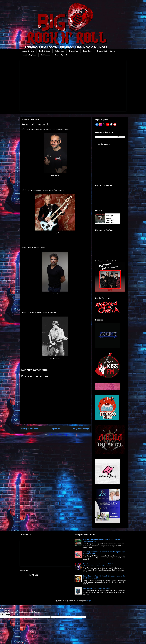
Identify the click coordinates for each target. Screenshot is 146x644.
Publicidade (46, 55)
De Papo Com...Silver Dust (106, 261)
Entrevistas (73, 51)
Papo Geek (87, 51)
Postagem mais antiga (80, 429)
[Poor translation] (7, 615)
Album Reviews (28, 51)
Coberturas (59, 51)
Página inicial (56, 429)
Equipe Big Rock (61, 55)
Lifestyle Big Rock (29, 55)
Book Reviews (45, 51)
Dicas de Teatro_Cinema (106, 51)
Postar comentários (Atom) (58, 435)
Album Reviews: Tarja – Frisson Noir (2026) (96, 588)
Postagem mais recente (30, 429)
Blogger (89, 601)
